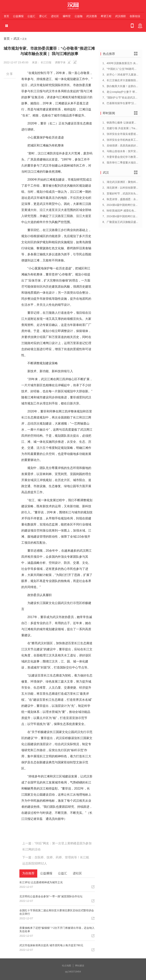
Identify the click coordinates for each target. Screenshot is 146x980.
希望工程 (106, 16)
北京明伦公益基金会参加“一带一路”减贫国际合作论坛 (51, 896)
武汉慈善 (92, 16)
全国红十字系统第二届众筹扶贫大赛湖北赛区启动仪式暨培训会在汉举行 (57, 912)
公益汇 (31, 16)
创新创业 (135, 16)
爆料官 (67, 16)
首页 (6, 16)
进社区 (55, 16)
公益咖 (79, 16)
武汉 (17, 39)
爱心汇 (43, 16)
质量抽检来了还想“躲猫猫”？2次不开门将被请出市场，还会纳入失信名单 (57, 930)
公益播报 (18, 16)
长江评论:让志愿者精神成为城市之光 (41, 882)
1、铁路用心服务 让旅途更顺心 (121, 123)
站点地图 (67, 966)
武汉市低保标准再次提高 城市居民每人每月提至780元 (51, 945)
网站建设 (80, 966)
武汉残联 (121, 16)
